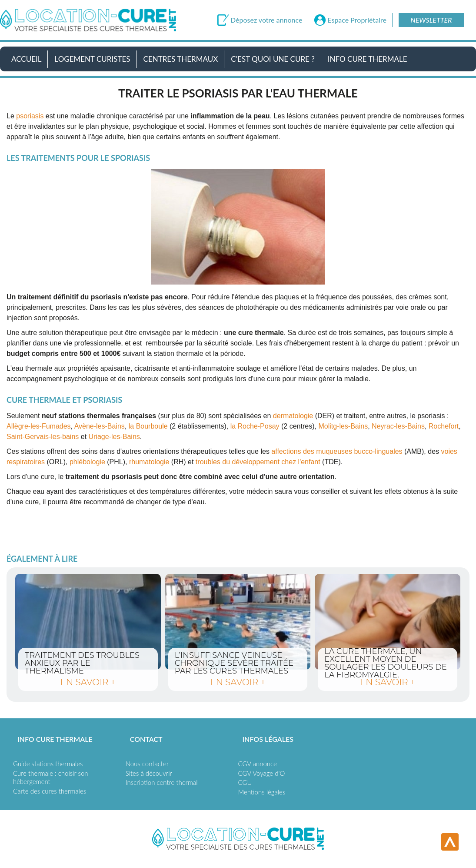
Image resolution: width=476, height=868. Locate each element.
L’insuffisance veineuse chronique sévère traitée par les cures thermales (238, 622)
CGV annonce (258, 764)
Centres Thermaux (181, 59)
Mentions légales (262, 792)
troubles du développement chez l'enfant (258, 462)
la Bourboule (148, 426)
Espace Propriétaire (357, 20)
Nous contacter (147, 764)
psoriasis (30, 116)
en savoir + (88, 682)
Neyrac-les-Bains (398, 426)
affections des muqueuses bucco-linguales (337, 451)
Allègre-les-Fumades (39, 426)
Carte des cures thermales (50, 791)
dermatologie (293, 416)
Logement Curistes (92, 59)
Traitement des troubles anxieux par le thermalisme (88, 622)
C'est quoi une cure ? (273, 59)
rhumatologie (149, 462)
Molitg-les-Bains (343, 426)
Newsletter (431, 20)
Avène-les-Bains (100, 426)
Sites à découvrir (149, 773)
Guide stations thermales (48, 764)
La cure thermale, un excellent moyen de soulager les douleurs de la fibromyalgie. (388, 622)
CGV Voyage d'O (262, 773)
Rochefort (444, 426)
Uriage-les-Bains (114, 437)
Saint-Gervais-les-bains (43, 437)
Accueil (26, 59)
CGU (245, 782)
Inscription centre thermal (162, 782)
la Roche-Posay (255, 426)
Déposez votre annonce (266, 20)
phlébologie (87, 462)
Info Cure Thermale (368, 59)
